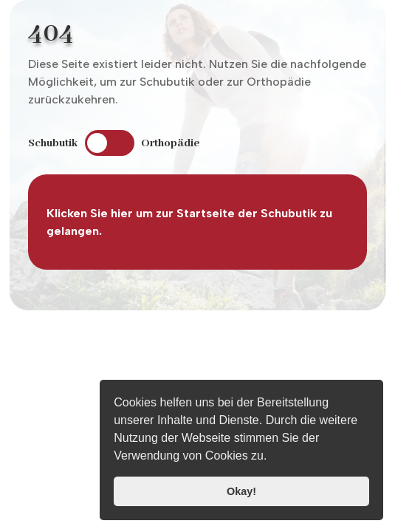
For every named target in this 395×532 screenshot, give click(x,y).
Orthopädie (171, 143)
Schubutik (53, 143)
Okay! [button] (241, 491)
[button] (272, 457)
